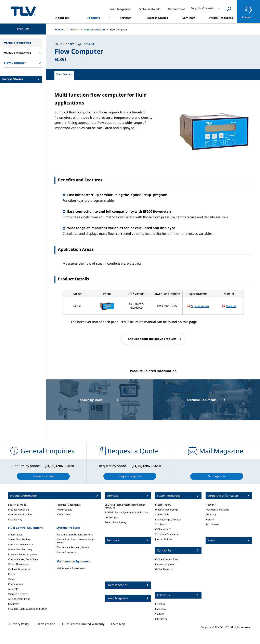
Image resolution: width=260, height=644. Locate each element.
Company (211, 514)
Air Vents (13, 589)
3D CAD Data (64, 514)
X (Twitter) (161, 619)
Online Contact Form (167, 559)
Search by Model (18, 505)
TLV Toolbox (162, 524)
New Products (64, 510)
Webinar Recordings (167, 510)
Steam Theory (163, 505)
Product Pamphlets (19, 510)
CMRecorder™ (163, 529)
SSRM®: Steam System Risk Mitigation (126, 512)
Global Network (164, 569)
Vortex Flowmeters (19, 564)
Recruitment (212, 524)
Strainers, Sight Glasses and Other (28, 609)
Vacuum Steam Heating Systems (75, 535)
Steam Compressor (67, 552)
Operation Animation (20, 514)
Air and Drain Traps (19, 599)
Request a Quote (165, 564)
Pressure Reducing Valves (23, 554)
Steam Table (162, 514)
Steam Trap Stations (19, 539)
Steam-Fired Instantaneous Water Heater (76, 541)
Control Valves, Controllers (23, 559)
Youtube (160, 614)
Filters (12, 574)
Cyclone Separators (19, 569)
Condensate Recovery (20, 544)
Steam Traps (15, 535)
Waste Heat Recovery (20, 549)
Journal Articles (164, 539)
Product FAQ (15, 520)
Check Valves (16, 584)
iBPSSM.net (111, 517)
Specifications (200, 306)
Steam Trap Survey (115, 522)
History (210, 520)
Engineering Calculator (168, 520)
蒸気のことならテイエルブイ (23, 11)
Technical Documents (69, 505)
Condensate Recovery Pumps (73, 547)
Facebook (161, 609)
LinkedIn (160, 604)
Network (210, 505)
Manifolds (14, 604)
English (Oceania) (202, 8)
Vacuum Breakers (18, 594)
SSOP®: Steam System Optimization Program (125, 506)
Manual (231, 306)
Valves (12, 579)
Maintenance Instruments (71, 568)
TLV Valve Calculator (167, 534)
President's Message (217, 510)
